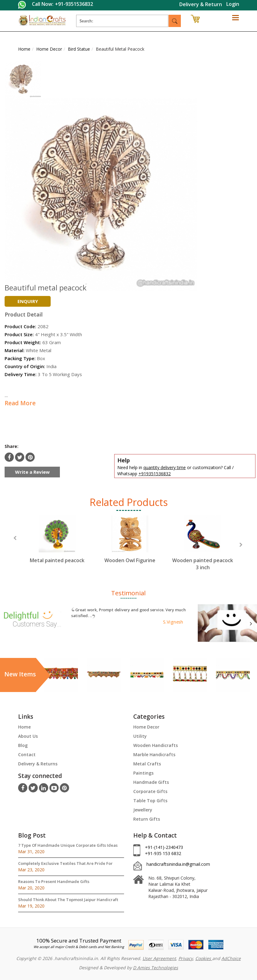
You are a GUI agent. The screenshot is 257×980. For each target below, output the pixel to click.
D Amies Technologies (156, 968)
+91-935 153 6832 (163, 853)
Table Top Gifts (150, 801)
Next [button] (241, 545)
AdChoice (231, 958)
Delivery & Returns (38, 764)
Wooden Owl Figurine (130, 560)
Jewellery (143, 810)
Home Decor (146, 727)
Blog (23, 745)
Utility (140, 736)
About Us (28, 736)
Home (24, 727)
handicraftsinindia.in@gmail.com (178, 864)
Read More (20, 403)
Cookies (204, 958)
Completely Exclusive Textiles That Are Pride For (65, 863)
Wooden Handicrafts (156, 745)
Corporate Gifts (150, 791)
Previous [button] (15, 538)
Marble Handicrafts (154, 754)
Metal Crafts (147, 764)
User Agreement (159, 958)
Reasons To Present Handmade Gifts (54, 881)
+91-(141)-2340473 (164, 847)
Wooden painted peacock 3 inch (203, 564)
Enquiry (28, 301)
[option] (57, 545)
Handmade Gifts (151, 782)
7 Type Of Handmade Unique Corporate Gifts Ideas (68, 845)
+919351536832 (155, 474)
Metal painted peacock (57, 560)
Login (233, 4)
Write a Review (32, 472)
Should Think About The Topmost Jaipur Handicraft (68, 900)
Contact (27, 754)
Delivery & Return (201, 4)
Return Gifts (147, 819)
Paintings (143, 773)
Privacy (186, 958)
